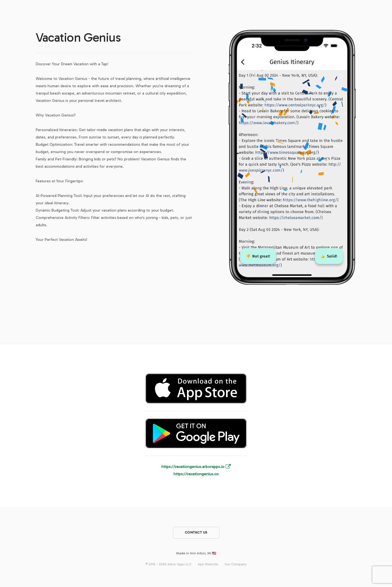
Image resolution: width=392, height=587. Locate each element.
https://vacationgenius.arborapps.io (196, 467)
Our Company (236, 564)
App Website (208, 564)
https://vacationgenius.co (196, 474)
